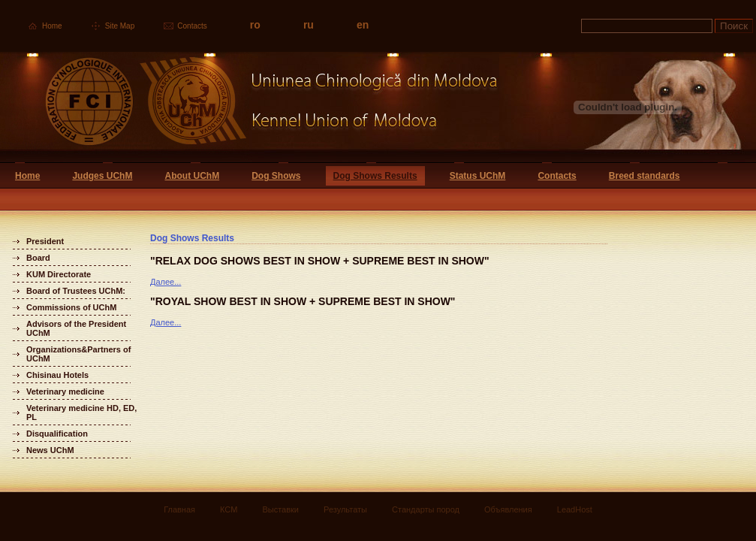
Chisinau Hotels (57, 375)
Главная (179, 509)
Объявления (508, 509)
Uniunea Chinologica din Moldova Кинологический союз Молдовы (250, 107)
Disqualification (57, 434)
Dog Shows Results (375, 176)
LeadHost (575, 509)
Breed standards (645, 176)
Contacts (192, 26)
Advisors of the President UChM (76, 328)
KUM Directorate (59, 274)
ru (309, 25)
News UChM (50, 450)
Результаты (345, 509)
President (45, 241)
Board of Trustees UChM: (76, 291)
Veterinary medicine (65, 391)
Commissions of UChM (71, 307)
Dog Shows (276, 176)
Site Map (120, 26)
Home (52, 26)
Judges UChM (102, 176)
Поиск (734, 26)
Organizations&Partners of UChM (78, 354)
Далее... (166, 282)
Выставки (280, 509)
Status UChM (478, 176)
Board (38, 258)
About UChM (192, 176)
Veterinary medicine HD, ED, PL (81, 413)
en (363, 25)
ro (255, 25)
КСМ (229, 509)
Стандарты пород (426, 509)
